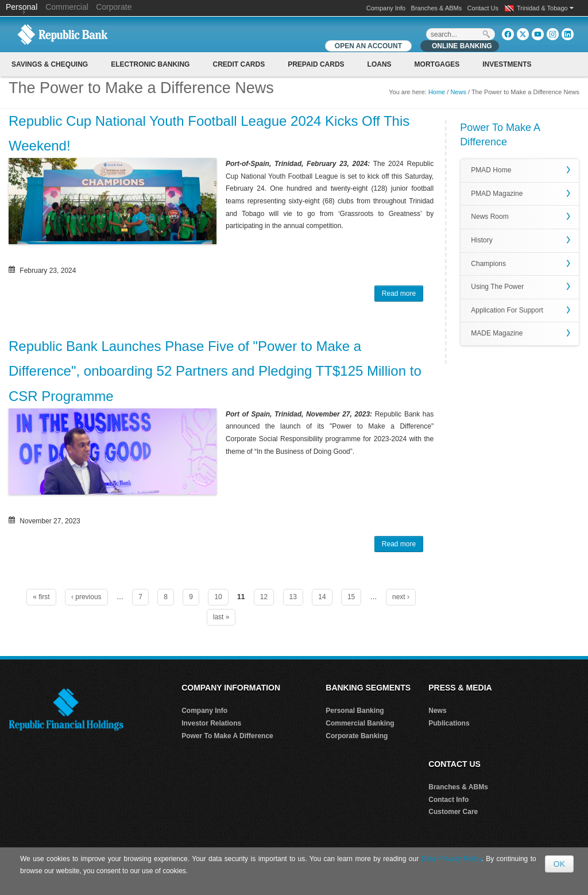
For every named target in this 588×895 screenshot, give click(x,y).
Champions (488, 264)
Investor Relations (211, 723)
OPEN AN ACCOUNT (368, 46)
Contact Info (448, 800)
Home (437, 92)
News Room (490, 217)
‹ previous (86, 597)
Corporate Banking (357, 736)
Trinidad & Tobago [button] (545, 8)
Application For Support (507, 310)
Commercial (67, 7)
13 (293, 597)
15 (351, 597)
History (481, 240)
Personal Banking (355, 711)
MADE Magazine (497, 333)
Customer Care (453, 812)
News (458, 92)
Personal (23, 7)
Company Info (386, 8)
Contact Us (483, 8)
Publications (449, 723)
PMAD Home (491, 170)
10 (218, 597)
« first (41, 597)
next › (401, 597)
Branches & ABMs (437, 8)
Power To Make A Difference (227, 736)
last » (221, 617)
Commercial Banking (360, 723)
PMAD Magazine (497, 194)
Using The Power (497, 287)
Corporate (114, 7)
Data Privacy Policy (452, 859)
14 (322, 597)
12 (264, 597)
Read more (403, 295)
